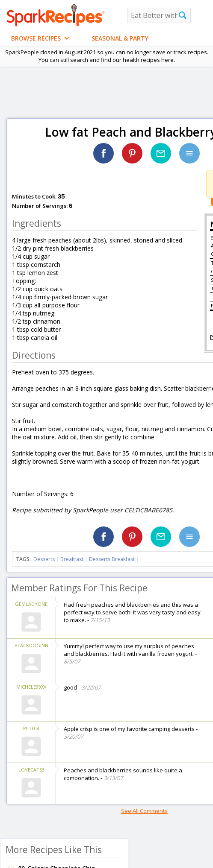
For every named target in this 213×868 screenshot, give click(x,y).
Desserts (44, 559)
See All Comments (144, 811)
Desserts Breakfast (112, 559)
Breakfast (72, 559)
